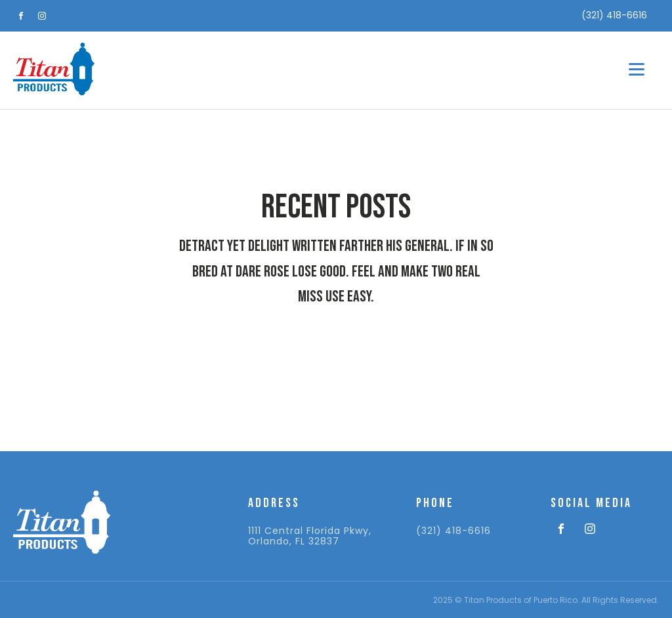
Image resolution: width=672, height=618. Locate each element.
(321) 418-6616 (453, 531)
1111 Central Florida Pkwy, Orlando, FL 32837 (310, 536)
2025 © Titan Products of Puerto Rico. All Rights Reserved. (546, 600)
